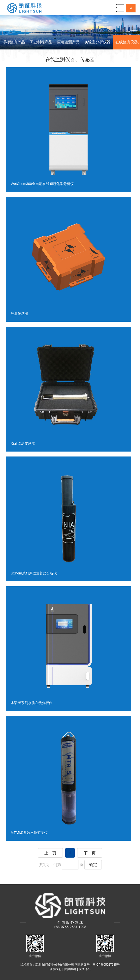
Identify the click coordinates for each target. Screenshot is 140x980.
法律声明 (70, 969)
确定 (93, 865)
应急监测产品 (68, 42)
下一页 (90, 853)
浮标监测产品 (14, 42)
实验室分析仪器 (97, 42)
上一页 (50, 853)
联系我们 (55, 969)
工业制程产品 (41, 42)
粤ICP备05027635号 (106, 965)
